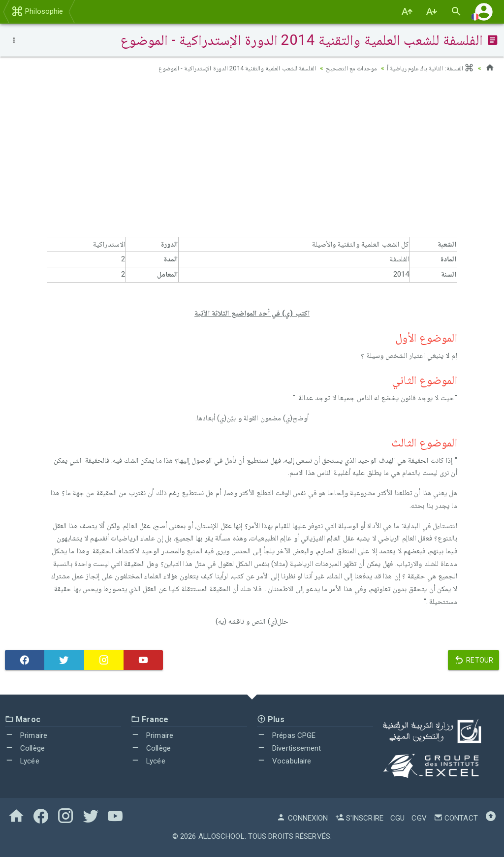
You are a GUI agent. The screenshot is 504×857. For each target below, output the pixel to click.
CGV (419, 818)
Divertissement (289, 748)
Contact (456, 818)
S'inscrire (359, 818)
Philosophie (37, 11)
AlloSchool (221, 836)
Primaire (26, 735)
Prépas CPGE (286, 735)
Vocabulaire (284, 761)
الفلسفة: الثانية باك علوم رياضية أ (428, 68)
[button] (484, 12)
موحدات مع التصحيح (345, 68)
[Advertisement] (252, 158)
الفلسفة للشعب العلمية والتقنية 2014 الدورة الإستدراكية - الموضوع (222, 68)
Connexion (302, 818)
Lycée (22, 761)
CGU (397, 818)
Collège (25, 748)
